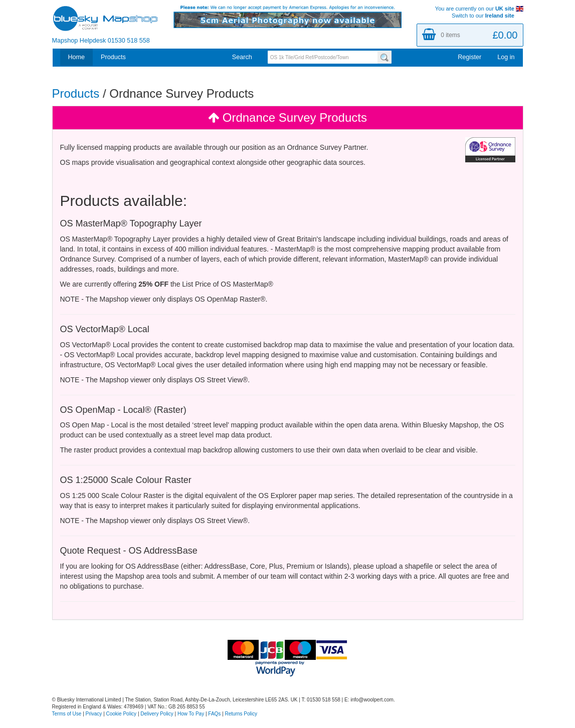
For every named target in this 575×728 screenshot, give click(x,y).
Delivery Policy (157, 714)
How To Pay (191, 714)
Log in (506, 57)
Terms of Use (67, 714)
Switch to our (487, 16)
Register (469, 57)
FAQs (214, 714)
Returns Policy (241, 714)
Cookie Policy (122, 714)
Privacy (94, 714)
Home (77, 57)
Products (113, 57)
